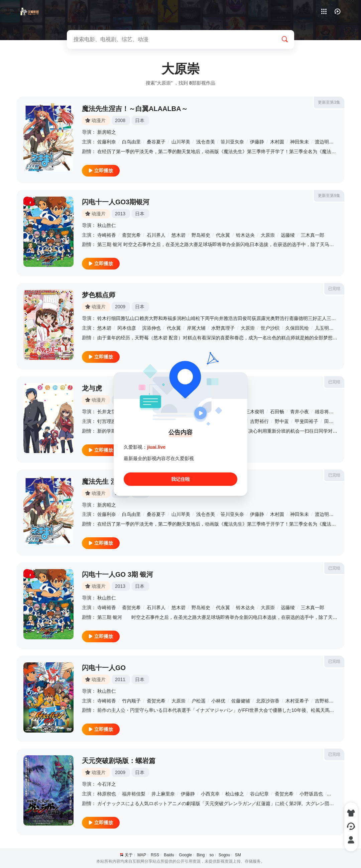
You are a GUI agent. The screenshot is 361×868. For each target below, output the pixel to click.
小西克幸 (210, 794)
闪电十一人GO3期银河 (116, 202)
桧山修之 (235, 794)
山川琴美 (181, 142)
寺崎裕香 (107, 235)
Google (185, 855)
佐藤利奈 (107, 142)
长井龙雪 (107, 412)
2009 (120, 307)
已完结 (334, 289)
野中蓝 (282, 421)
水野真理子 (223, 328)
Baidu (169, 855)
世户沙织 (270, 328)
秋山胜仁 (107, 225)
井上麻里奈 (163, 794)
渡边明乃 (324, 142)
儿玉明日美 (327, 328)
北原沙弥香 (268, 701)
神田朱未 (299, 142)
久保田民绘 (297, 328)
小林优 (218, 701)
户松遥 (199, 701)
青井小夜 (299, 412)
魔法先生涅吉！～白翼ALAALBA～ (135, 109)
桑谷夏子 (156, 142)
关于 (129, 855)
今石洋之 (107, 784)
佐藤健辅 (241, 701)
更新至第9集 (329, 196)
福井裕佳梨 (134, 794)
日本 (140, 120)
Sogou (224, 855)
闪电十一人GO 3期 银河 (117, 574)
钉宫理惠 (107, 421)
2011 (120, 679)
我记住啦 (180, 479)
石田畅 (277, 412)
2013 (120, 214)
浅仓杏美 (206, 142)
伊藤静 (257, 142)
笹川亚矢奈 (232, 142)
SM (238, 855)
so (212, 855)
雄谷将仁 (324, 412)
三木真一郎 (313, 235)
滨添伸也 (151, 328)
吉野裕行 (259, 421)
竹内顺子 (131, 701)
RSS (155, 855)
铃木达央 (245, 235)
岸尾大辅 (196, 328)
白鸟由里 (131, 142)
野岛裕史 (201, 235)
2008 (120, 120)
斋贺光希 (131, 235)
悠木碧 (178, 235)
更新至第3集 (329, 102)
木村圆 (277, 142)
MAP (142, 855)
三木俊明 (255, 412)
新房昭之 (107, 132)
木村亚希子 (297, 701)
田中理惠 (334, 421)
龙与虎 (92, 388)
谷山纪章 (259, 794)
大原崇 (268, 235)
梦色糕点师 (99, 295)
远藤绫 (288, 235)
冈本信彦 (127, 328)
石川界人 (156, 235)
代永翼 (223, 235)
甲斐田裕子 (307, 421)
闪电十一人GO (104, 668)
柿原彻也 (107, 794)
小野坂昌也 (311, 794)
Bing (201, 855)
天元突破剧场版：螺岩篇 (119, 761)
